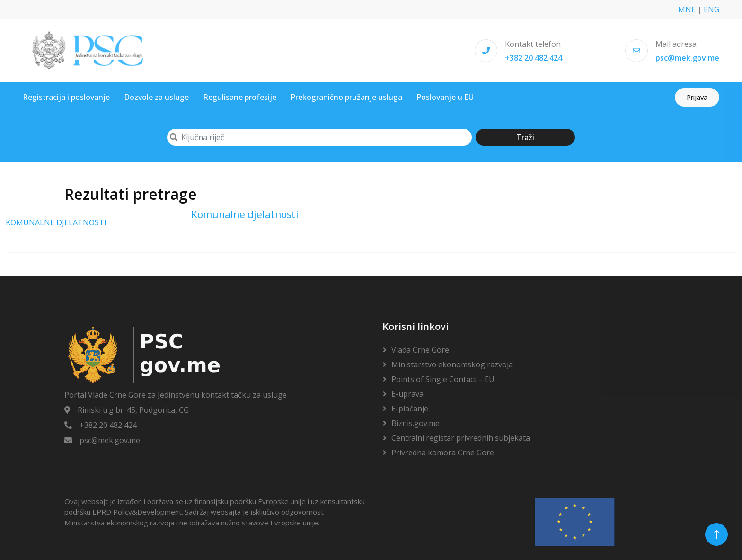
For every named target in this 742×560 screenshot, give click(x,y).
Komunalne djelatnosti (245, 214)
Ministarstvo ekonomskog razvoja (452, 364)
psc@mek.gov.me (687, 58)
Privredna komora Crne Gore (443, 453)
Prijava (697, 97)
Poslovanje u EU (445, 97)
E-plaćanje (410, 409)
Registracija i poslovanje (66, 97)
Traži (525, 137)
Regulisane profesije (240, 97)
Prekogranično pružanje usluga (346, 97)
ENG (711, 9)
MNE (687, 9)
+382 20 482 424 (534, 58)
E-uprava (407, 394)
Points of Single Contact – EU (443, 379)
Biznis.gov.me (415, 423)
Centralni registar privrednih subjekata (461, 438)
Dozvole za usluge (156, 97)
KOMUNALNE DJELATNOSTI (56, 222)
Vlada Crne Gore (420, 350)
